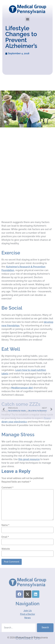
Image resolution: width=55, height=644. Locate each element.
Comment (7, 519)
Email (5, 569)
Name (5, 557)
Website (6, 581)
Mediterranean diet (22, 453)
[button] (27, 19)
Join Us (28, 633)
